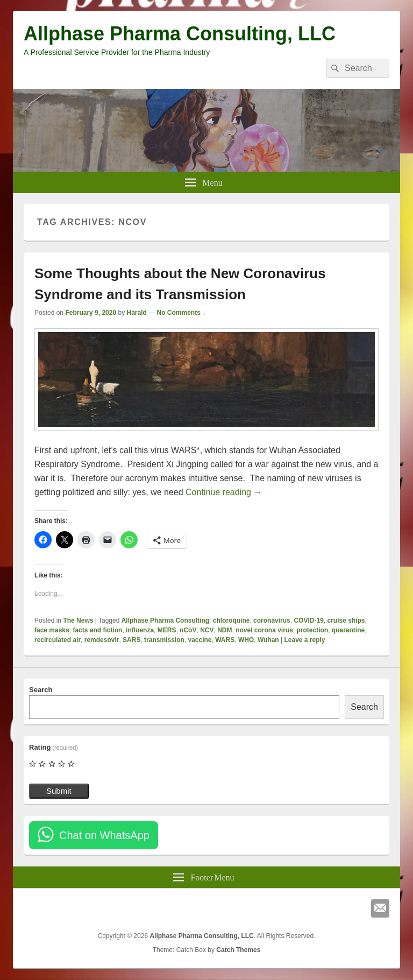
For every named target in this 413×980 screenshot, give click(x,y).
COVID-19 (308, 621)
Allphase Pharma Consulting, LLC (180, 34)
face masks (52, 630)
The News (78, 621)
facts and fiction (97, 630)
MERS (167, 630)
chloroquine (232, 621)
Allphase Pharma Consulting (165, 621)
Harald (136, 313)
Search (41, 690)
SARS (131, 640)
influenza (140, 630)
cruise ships (346, 621)
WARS (225, 640)
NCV (207, 630)
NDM (225, 630)
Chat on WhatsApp (104, 835)
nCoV (188, 630)
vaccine (200, 640)
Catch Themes (238, 950)
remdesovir (102, 640)
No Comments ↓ (181, 313)
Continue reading (224, 492)
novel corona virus (264, 630)
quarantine (348, 630)
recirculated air (58, 640)
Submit (59, 791)
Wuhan (268, 640)
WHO (246, 640)
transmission (164, 640)
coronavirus (272, 621)
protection (313, 630)
